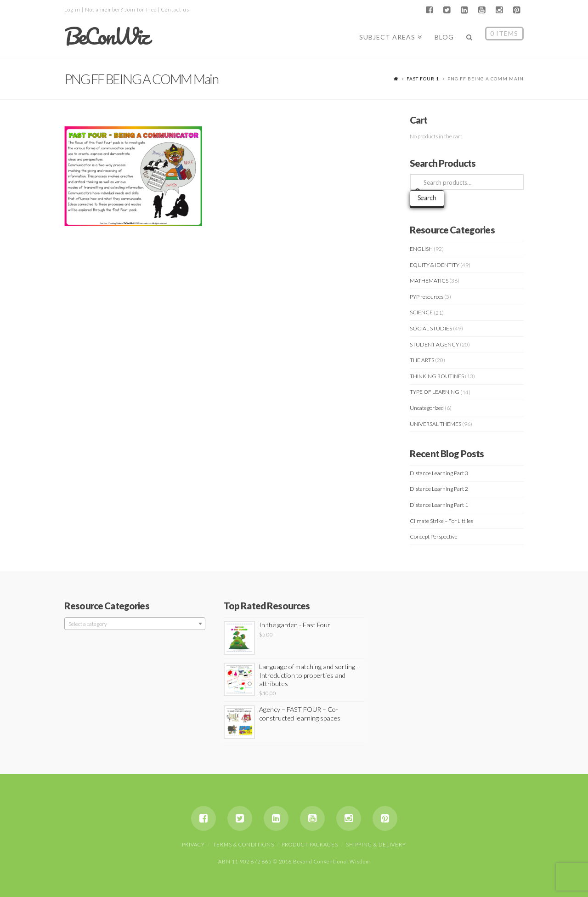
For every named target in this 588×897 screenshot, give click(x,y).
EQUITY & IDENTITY (435, 265)
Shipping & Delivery (376, 844)
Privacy (193, 844)
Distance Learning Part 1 (439, 505)
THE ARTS (422, 360)
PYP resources (427, 297)
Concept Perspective (434, 536)
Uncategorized (427, 408)
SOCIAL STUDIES (431, 328)
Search (427, 197)
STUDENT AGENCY (434, 344)
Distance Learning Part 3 (439, 473)
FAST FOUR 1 (423, 79)
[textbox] (135, 624)
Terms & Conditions (243, 844)
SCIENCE (421, 312)
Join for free (141, 9)
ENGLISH (421, 249)
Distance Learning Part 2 (439, 489)
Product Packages (310, 844)
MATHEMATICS (429, 281)
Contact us (175, 9)
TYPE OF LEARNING (435, 392)
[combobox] (135, 624)
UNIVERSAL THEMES (435, 424)
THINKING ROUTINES (437, 376)
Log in (72, 9)
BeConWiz (106, 36)
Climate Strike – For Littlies (441, 521)
